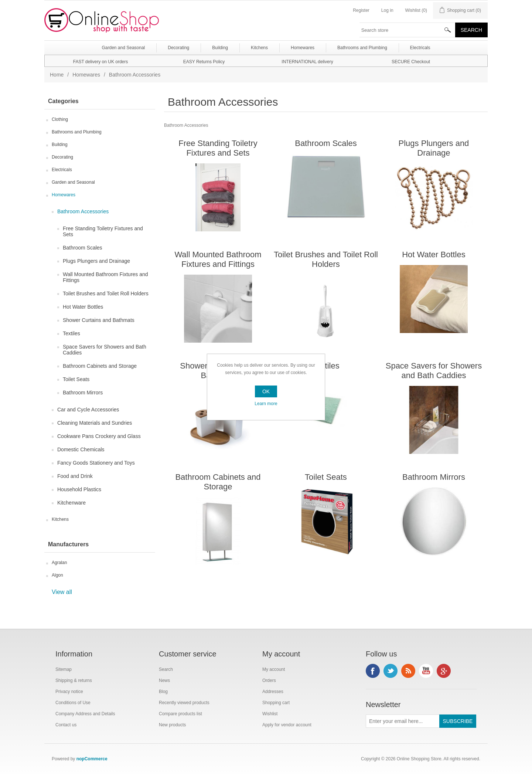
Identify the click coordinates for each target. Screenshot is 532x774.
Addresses (273, 692)
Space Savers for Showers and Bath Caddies (105, 350)
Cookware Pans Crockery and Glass (99, 436)
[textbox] (407, 30)
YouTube (426, 671)
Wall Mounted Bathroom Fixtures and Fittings (105, 277)
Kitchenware (71, 503)
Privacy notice (69, 692)
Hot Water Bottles (83, 307)
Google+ (444, 671)
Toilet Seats (76, 379)
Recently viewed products (184, 703)
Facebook (373, 671)
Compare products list (180, 714)
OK (266, 391)
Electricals (62, 170)
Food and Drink (75, 476)
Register (361, 10)
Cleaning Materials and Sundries (95, 423)
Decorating (62, 157)
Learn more (266, 404)
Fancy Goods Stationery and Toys (96, 463)
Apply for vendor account (287, 725)
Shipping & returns (74, 680)
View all (62, 592)
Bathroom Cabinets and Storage (100, 366)
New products (172, 725)
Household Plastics (79, 489)
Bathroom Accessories (83, 211)
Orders (269, 680)
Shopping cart (276, 703)
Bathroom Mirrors (83, 393)
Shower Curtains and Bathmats (99, 320)
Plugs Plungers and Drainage (96, 261)
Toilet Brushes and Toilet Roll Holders (106, 293)
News (164, 680)
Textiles (71, 333)
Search (166, 669)
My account (274, 669)
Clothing (60, 119)
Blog (163, 692)
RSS (408, 671)
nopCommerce (92, 759)
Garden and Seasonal (73, 182)
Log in (387, 10)
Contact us (66, 725)
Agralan (59, 563)
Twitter (391, 671)
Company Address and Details (85, 714)
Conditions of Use (73, 703)
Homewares (86, 75)
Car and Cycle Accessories (88, 410)
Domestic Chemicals (81, 449)
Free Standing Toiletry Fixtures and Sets (103, 231)
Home (57, 75)
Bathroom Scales (83, 248)
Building (60, 145)
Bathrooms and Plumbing (77, 132)
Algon (57, 575)
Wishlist (270, 714)
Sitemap (64, 669)
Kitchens (60, 519)
